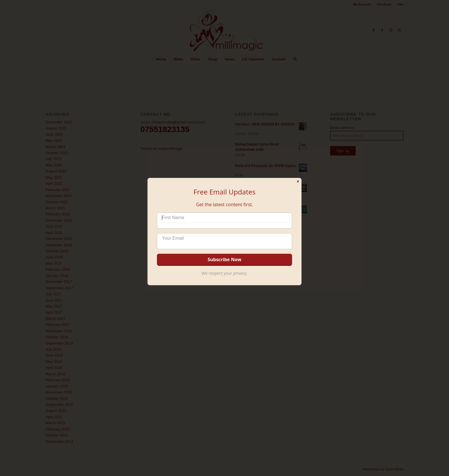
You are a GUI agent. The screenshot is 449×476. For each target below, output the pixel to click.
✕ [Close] (298, 181)
